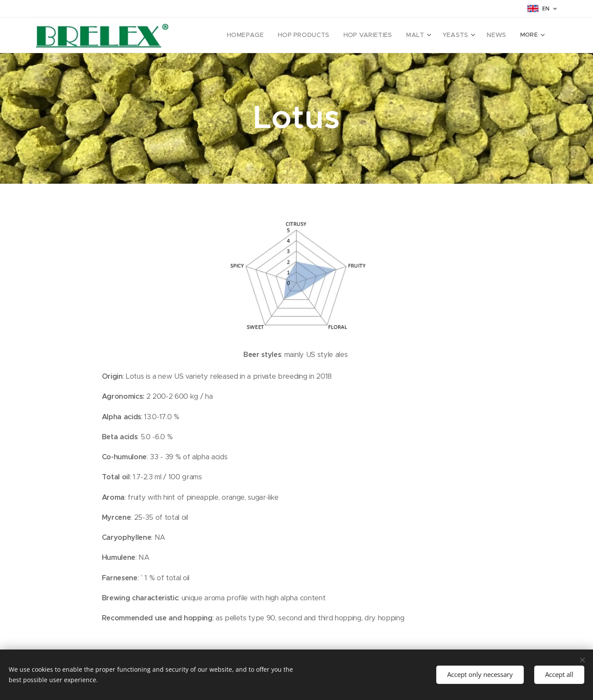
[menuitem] (219, 35)
